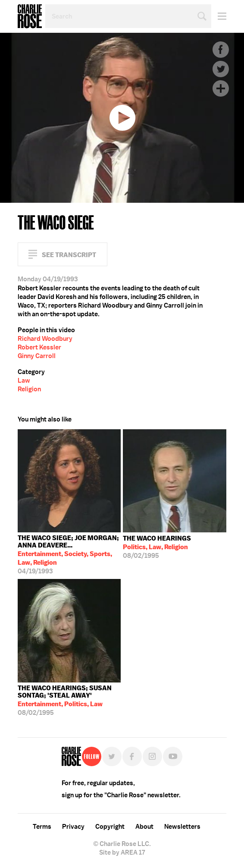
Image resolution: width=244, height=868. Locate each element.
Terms (42, 827)
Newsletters (182, 827)
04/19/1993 (69, 555)
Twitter (221, 69)
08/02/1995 (157, 547)
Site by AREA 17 (122, 852)
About (144, 827)
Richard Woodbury (45, 339)
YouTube (173, 756)
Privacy (73, 827)
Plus (221, 88)
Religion (29, 389)
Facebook (221, 50)
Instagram (152, 756)
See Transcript (69, 255)
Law (24, 381)
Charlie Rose (30, 16)
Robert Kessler (39, 347)
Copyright (110, 827)
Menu (219, 16)
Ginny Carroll (37, 356)
